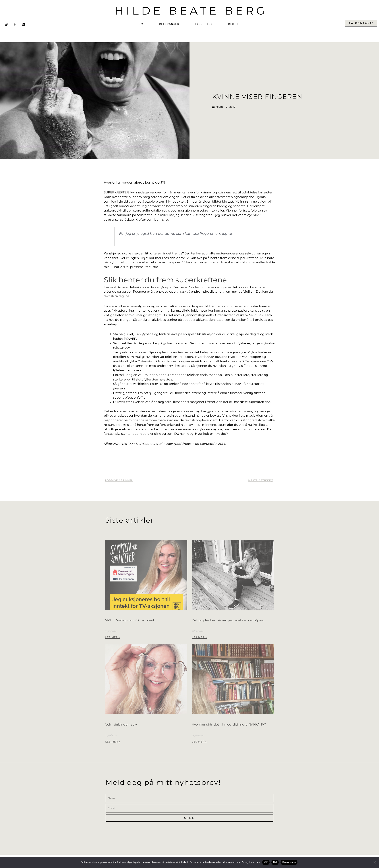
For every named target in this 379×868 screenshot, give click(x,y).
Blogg (234, 24)
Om (141, 24)
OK (266, 862)
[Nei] (374, 862)
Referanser (169, 24)
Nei (275, 862)
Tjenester (204, 24)
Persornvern (289, 862)
